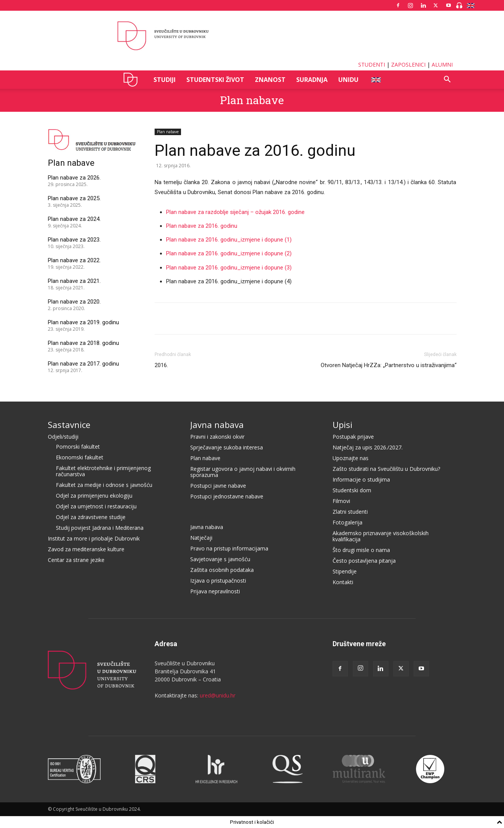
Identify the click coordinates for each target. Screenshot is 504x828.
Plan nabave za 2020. (74, 302)
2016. (161, 365)
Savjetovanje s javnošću (220, 559)
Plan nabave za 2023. (74, 240)
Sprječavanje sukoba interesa (227, 447)
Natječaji (201, 538)
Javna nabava (217, 425)
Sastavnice (69, 425)
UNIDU (133, 80)
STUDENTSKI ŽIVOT (215, 80)
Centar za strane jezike (76, 560)
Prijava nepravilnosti (215, 591)
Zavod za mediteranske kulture (86, 549)
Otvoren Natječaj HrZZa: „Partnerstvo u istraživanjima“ (389, 365)
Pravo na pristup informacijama (229, 548)
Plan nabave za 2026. (74, 178)
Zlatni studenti (350, 512)
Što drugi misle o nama (361, 550)
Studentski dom (352, 490)
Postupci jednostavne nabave (227, 496)
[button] (447, 80)
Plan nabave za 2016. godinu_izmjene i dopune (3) (229, 268)
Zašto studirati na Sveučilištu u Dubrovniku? (386, 469)
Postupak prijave (353, 437)
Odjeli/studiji (63, 437)
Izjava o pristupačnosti (218, 581)
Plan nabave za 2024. (74, 219)
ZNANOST (270, 80)
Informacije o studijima (361, 479)
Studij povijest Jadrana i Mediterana (100, 528)
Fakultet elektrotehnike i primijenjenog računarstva (103, 471)
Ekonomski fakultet (80, 457)
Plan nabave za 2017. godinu (83, 364)
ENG (376, 80)
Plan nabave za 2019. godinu (83, 322)
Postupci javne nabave (218, 486)
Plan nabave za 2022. (74, 260)
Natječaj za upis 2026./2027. (368, 447)
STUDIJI (165, 80)
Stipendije (345, 571)
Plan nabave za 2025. (74, 198)
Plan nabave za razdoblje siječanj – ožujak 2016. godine (235, 212)
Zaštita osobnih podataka (222, 570)
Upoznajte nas (351, 458)
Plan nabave (252, 100)
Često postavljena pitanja (364, 561)
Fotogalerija (347, 522)
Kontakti (343, 582)
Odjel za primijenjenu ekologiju (94, 496)
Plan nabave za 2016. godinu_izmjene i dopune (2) (229, 253)
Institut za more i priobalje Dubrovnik (94, 538)
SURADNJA (312, 80)
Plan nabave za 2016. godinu (202, 226)
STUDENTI (372, 65)
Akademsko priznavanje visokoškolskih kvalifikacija (381, 536)
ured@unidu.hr (218, 695)
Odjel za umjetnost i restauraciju (96, 506)
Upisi (343, 425)
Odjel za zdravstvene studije (91, 517)
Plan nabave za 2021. (74, 281)
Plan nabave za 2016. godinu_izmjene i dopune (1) (229, 240)
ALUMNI (442, 65)
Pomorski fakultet (78, 447)
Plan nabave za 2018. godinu (83, 343)
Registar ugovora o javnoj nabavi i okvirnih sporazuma (243, 472)
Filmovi (341, 501)
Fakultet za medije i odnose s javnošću (104, 485)
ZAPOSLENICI (408, 65)
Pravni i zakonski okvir (217, 437)
